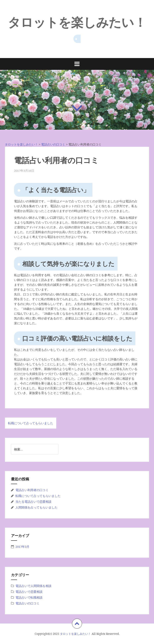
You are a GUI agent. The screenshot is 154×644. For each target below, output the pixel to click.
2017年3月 (22, 547)
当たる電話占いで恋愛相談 (33, 502)
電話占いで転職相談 (29, 597)
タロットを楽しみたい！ (77, 22)
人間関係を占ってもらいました (36, 507)
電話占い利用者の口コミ (32, 490)
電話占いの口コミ (27, 603)
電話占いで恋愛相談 (29, 592)
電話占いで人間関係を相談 (33, 586)
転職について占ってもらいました (31, 423)
